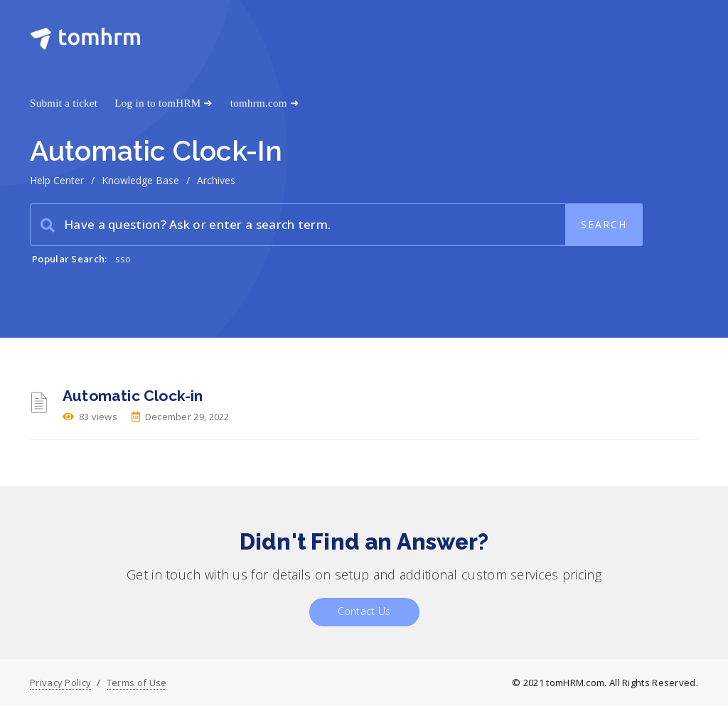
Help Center (57, 180)
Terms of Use (137, 683)
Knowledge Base (140, 180)
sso (123, 259)
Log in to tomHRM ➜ (164, 103)
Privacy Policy (60, 683)
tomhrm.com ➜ (265, 103)
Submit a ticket (64, 103)
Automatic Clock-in (133, 396)
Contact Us (364, 611)
